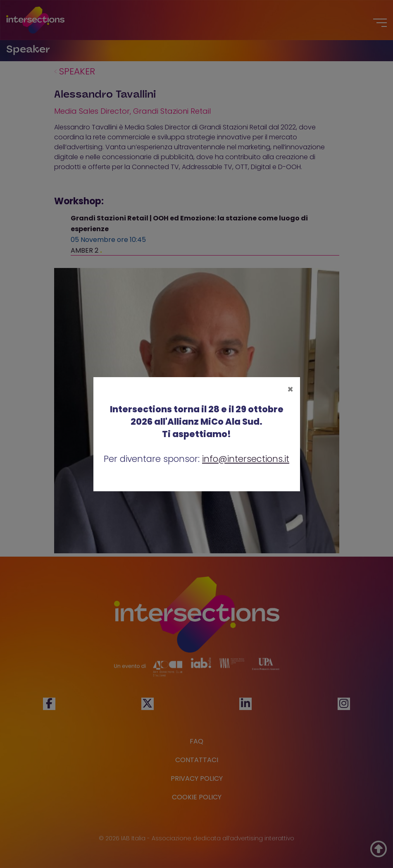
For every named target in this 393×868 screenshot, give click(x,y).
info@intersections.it (246, 459)
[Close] (290, 390)
